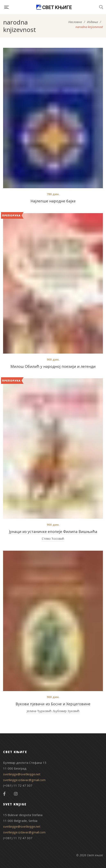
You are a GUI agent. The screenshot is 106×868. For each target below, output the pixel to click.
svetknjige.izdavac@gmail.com (24, 780)
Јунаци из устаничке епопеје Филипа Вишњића (53, 532)
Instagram (16, 794)
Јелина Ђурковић (39, 711)
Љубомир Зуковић (66, 711)
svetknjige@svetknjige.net (22, 774)
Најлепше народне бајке (53, 201)
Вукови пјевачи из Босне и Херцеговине (53, 704)
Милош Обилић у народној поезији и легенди (53, 366)
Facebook (4, 794)
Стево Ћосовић (53, 539)
